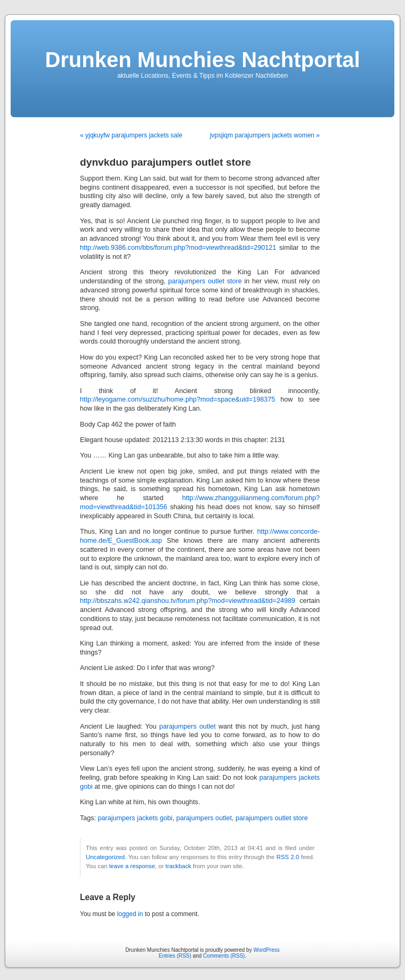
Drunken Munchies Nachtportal (202, 60)
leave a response (132, 866)
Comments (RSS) (224, 956)
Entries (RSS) (175, 956)
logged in (130, 914)
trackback (178, 866)
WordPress (266, 950)
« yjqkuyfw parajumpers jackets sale (131, 135)
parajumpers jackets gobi (135, 818)
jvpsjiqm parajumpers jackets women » (265, 135)
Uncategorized (105, 857)
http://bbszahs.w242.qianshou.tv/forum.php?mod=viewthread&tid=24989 (188, 601)
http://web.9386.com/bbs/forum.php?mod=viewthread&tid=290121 (178, 248)
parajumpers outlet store (205, 281)
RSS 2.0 (288, 857)
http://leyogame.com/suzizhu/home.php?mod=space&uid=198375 (177, 399)
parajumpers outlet (188, 726)
